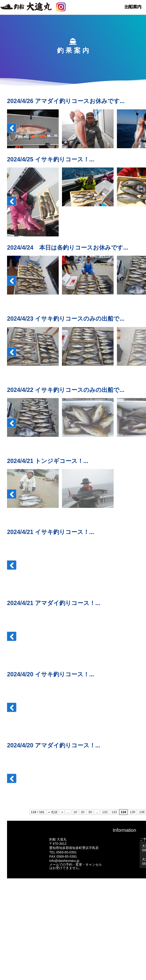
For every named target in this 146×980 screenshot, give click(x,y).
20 (83, 812)
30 (90, 812)
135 (133, 812)
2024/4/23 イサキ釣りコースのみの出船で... (66, 319)
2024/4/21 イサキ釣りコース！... (51, 532)
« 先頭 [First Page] (53, 812)
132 (105, 812)
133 (114, 812)
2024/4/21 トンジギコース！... (48, 461)
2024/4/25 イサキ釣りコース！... (51, 159)
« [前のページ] (62, 812)
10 (75, 812)
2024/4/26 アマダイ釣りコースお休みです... (66, 101)
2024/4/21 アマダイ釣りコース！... (54, 603)
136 (142, 812)
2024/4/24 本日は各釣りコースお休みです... (68, 247)
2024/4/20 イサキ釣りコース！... (51, 674)
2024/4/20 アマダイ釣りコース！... (54, 745)
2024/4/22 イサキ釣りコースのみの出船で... (66, 390)
